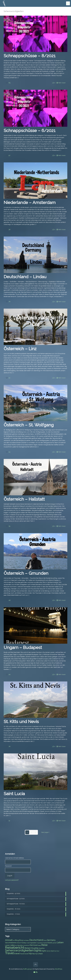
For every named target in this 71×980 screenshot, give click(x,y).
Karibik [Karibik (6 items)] (45, 943)
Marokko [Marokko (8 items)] (20, 945)
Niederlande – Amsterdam (30, 202)
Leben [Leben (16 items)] (60, 943)
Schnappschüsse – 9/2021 (16, 899)
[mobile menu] (68, 3)
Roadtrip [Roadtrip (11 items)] (35, 948)
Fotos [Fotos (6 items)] (45, 940)
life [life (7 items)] (16, 945)
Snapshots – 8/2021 (13, 909)
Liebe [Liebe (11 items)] (12, 945)
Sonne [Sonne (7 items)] (49, 951)
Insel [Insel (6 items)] (28, 943)
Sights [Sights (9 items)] (44, 951)
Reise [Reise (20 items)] (44, 945)
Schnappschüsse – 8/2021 (30, 56)
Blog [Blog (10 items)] (17, 940)
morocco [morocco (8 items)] (26, 945)
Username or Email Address (14, 858)
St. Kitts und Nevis (21, 722)
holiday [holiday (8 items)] (24, 943)
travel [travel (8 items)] (26, 954)
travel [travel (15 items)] (17, 953)
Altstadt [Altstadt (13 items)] (9, 940)
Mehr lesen (62, 83)
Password (8, 866)
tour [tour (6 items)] (58, 951)
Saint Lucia (14, 794)
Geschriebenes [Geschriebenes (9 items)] (11, 943)
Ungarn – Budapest (23, 647)
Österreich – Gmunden (26, 573)
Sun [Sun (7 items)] (55, 951)
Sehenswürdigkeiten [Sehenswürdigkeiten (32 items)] (19, 950)
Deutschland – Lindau (25, 277)
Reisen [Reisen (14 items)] (28, 948)
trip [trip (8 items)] (36, 954)
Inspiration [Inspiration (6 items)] (40, 943)
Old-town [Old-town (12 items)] (34, 945)
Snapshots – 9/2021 (13, 893)
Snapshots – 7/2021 (13, 914)
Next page (45, 832)
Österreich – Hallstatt (24, 499)
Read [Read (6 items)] (40, 945)
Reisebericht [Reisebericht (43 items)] (15, 948)
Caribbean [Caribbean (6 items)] (26, 940)
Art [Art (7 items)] (14, 940)
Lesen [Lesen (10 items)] (7, 945)
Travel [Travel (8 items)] (22, 954)
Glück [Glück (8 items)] (19, 943)
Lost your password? (12, 880)
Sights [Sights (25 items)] (38, 950)
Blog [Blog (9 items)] (21, 940)
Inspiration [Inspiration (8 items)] (33, 943)
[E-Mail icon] (34, 972)
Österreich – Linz (20, 349)
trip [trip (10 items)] (34, 954)
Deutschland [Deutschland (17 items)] (36, 940)
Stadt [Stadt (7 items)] (52, 951)
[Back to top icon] (36, 964)
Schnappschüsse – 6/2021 (30, 130)
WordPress (59, 969)
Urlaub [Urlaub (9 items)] (40, 954)
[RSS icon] (37, 972)
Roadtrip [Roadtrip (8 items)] (42, 948)
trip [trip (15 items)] (30, 953)
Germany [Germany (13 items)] (51, 940)
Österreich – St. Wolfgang (29, 425)
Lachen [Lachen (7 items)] (54, 943)
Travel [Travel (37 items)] (9, 953)
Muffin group (27, 969)
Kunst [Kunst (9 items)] (50, 943)
